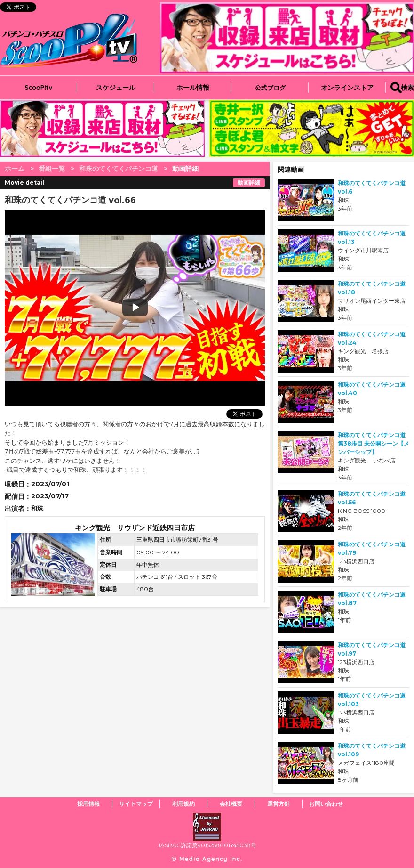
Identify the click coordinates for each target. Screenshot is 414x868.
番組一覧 (52, 169)
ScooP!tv (39, 88)
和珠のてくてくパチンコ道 (119, 169)
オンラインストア (347, 88)
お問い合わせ (326, 804)
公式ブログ (270, 88)
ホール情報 (193, 88)
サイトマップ (136, 804)
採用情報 (88, 804)
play (76, 308)
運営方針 (279, 804)
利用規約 (183, 804)
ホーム (15, 169)
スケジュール (116, 88)
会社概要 (231, 804)
